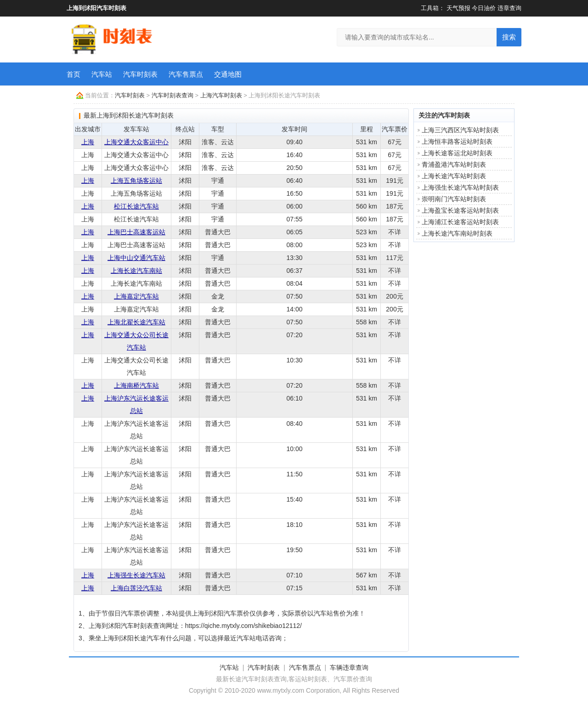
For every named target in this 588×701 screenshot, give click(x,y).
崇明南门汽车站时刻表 (454, 199)
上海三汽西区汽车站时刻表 (460, 130)
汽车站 (102, 74)
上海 (88, 142)
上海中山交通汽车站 (136, 258)
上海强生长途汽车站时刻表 (460, 187)
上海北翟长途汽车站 (136, 322)
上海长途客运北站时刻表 (457, 153)
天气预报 (458, 8)
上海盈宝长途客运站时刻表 (460, 210)
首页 (73, 74)
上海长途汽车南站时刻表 (457, 233)
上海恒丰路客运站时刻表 (457, 141)
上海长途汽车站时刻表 (454, 176)
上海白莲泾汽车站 (136, 588)
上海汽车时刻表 (221, 95)
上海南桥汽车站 (136, 385)
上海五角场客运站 (136, 181)
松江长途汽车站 (136, 206)
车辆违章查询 (349, 667)
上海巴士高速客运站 (136, 232)
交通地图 (228, 74)
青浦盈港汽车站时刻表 (454, 164)
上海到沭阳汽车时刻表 (96, 8)
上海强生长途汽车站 (136, 575)
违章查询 (509, 8)
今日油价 (484, 8)
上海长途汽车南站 (136, 271)
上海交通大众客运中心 (136, 142)
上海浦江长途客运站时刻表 (460, 222)
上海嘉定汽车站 (136, 296)
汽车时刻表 (140, 74)
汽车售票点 (186, 74)
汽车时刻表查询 (172, 95)
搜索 (509, 37)
